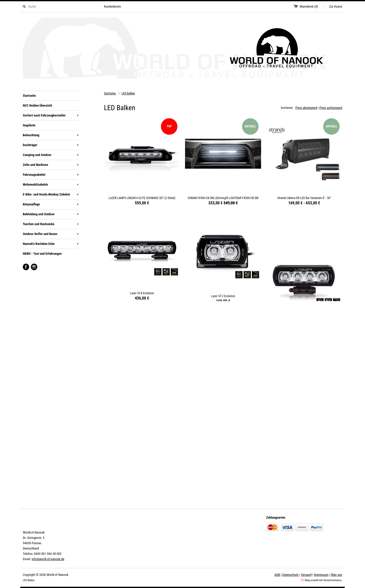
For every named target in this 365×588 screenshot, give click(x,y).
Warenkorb (309, 6)
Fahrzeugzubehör (51, 175)
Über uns (336, 575)
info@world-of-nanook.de (48, 559)
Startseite (29, 96)
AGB (277, 575)
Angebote (29, 125)
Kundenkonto (112, 6)
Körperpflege (51, 204)
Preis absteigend (306, 108)
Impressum (321, 575)
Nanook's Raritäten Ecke (51, 244)
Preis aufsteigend (331, 108)
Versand (306, 575)
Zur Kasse (336, 6)
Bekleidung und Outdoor (51, 214)
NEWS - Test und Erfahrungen (42, 254)
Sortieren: (287, 108)
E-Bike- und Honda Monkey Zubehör (51, 194)
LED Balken (128, 93)
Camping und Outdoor (51, 155)
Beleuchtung (51, 135)
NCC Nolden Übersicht (37, 105)
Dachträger (51, 145)
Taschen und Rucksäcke (51, 224)
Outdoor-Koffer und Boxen (51, 234)
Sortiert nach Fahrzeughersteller (51, 115)
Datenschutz (290, 575)
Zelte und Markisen (51, 165)
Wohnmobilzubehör (51, 185)
